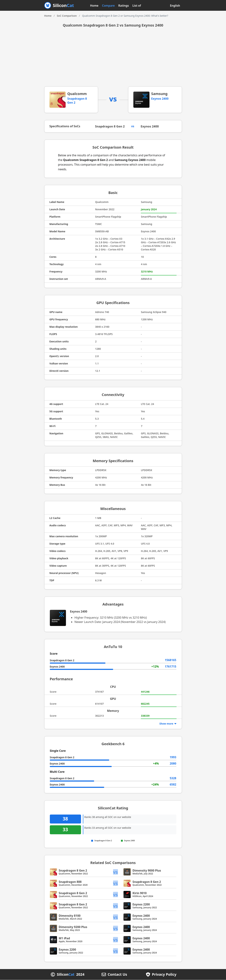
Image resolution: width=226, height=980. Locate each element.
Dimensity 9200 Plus (73, 927)
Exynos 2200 (141, 905)
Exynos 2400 (160, 99)
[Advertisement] (113, 60)
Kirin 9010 (140, 893)
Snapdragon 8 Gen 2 (111, 126)
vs (116, 872)
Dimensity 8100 (70, 916)
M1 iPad (64, 938)
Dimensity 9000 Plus (147, 871)
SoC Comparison (67, 16)
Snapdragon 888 (70, 882)
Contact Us (117, 975)
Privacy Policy (164, 975)
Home (94, 6)
